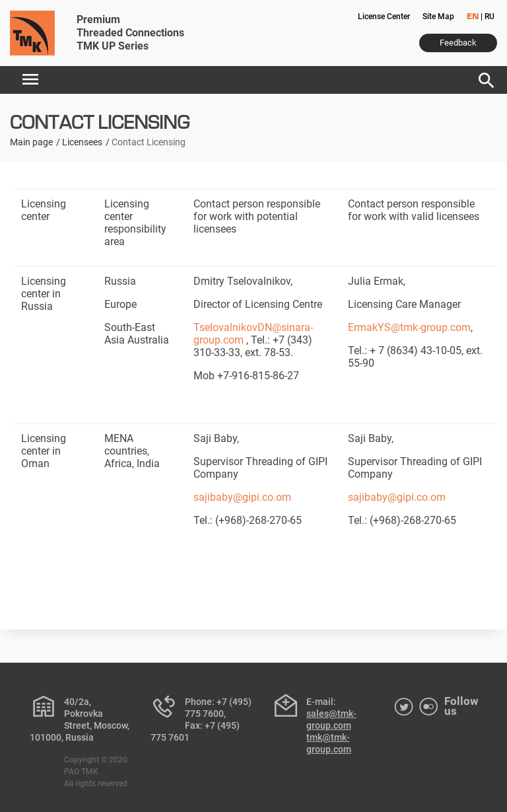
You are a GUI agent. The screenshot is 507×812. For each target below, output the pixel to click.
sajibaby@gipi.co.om (242, 497)
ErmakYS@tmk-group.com (409, 327)
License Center (384, 17)
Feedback (458, 43)
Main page (31, 142)
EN (473, 17)
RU (490, 17)
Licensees (82, 142)
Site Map (438, 17)
